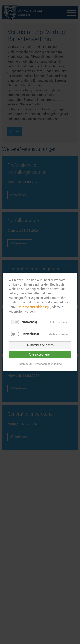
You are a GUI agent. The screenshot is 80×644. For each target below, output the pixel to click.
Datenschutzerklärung (33, 307)
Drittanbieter (30, 334)
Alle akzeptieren (40, 354)
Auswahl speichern (40, 345)
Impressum (25, 364)
